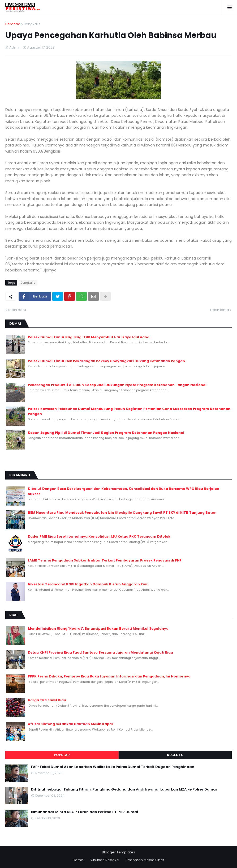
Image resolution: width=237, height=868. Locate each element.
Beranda (13, 24)
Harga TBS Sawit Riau (47, 700)
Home (78, 860)
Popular (62, 755)
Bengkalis (32, 24)
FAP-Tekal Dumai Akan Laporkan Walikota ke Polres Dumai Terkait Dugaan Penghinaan (113, 767)
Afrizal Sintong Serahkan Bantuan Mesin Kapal (70, 724)
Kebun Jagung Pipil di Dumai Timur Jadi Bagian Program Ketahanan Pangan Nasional (106, 433)
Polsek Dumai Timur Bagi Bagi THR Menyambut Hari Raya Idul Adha (89, 337)
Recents (175, 755)
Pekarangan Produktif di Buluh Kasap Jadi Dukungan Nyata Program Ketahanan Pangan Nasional (117, 385)
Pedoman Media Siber (145, 860)
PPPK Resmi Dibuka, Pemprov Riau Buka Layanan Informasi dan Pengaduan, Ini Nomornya (109, 676)
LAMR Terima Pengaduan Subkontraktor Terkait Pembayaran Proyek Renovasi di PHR (105, 560)
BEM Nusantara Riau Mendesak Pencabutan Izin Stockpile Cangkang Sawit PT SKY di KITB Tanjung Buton (122, 513)
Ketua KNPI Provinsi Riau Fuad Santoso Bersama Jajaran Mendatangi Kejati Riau (100, 652)
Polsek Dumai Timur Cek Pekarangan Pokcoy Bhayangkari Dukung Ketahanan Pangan (106, 361)
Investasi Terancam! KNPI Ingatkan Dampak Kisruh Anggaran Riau (88, 584)
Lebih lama (220, 310)
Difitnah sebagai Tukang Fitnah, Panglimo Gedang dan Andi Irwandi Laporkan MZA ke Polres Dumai (124, 789)
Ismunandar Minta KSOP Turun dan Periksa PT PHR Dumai (85, 812)
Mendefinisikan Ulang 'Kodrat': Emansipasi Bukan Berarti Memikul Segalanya (98, 629)
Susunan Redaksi (104, 860)
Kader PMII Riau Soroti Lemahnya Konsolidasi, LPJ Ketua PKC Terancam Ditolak (99, 536)
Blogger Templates (119, 852)
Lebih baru (17, 310)
